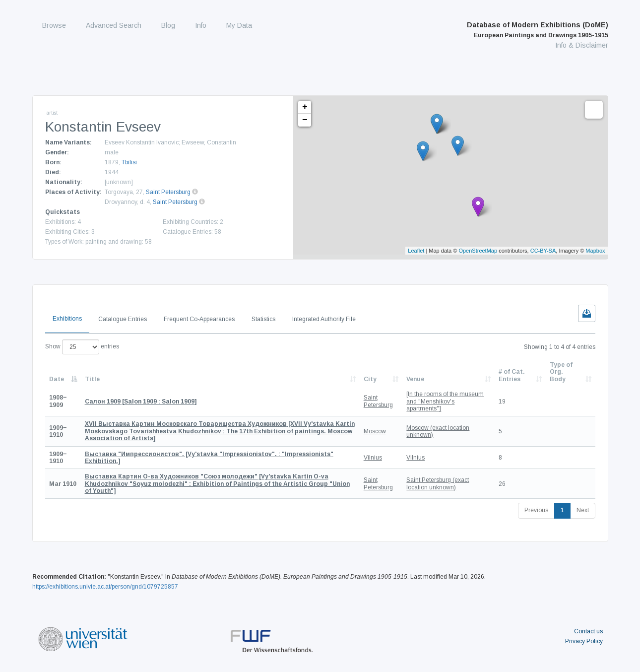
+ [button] (305, 107)
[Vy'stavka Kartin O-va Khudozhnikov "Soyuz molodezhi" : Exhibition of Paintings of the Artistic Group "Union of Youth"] (217, 484)
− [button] (305, 120)
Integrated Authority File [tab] (324, 319)
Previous (536, 510)
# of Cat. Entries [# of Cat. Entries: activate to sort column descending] (512, 375)
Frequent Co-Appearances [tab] (199, 319)
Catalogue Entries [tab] (123, 319)
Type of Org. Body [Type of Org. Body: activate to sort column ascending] (561, 372)
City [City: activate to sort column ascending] (370, 379)
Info (201, 25)
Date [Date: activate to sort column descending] (57, 379)
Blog (168, 25)
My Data (239, 25)
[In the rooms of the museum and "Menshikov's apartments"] (445, 401)
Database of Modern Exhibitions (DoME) (538, 30)
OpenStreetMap (478, 251)
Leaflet (416, 251)
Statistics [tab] (263, 319)
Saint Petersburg (168, 192)
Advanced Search (114, 25)
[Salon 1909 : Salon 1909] (141, 402)
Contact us (588, 631)
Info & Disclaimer (582, 45)
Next (583, 510)
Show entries (82, 347)
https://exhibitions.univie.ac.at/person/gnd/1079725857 (105, 587)
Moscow (375, 431)
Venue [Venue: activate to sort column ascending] (415, 379)
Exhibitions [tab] (67, 319)
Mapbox (595, 251)
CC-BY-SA (543, 251)
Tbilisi (129, 162)
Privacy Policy (584, 641)
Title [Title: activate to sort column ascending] (92, 379)
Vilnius (373, 458)
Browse (54, 25)
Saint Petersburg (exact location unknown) (438, 483)
